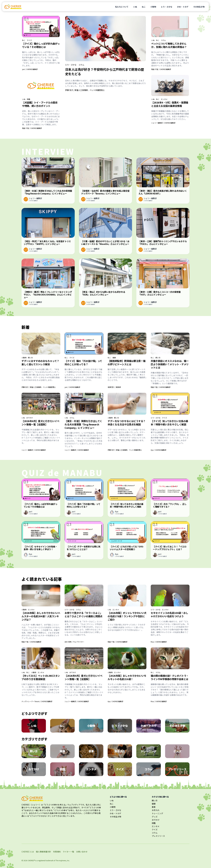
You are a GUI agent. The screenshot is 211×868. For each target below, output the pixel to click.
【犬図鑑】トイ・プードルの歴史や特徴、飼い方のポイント (40, 104)
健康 (114, 358)
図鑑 (29, 99)
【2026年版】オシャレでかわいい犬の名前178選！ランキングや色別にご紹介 (127, 616)
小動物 (153, 7)
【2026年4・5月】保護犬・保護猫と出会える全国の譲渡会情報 (170, 104)
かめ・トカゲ (183, 7)
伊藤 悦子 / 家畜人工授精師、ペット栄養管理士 (85, 90)
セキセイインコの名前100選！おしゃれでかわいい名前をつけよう (169, 614)
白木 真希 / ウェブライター (74, 642)
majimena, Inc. (64, 860)
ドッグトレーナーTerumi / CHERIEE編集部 (37, 701)
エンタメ (164, 99)
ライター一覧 (68, 852)
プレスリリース (158, 836)
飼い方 (30, 358)
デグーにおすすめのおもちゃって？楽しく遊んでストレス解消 (40, 363)
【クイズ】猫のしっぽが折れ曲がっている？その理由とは (41, 45)
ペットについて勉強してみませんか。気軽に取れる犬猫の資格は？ (169, 45)
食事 (154, 807)
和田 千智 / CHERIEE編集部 (32, 128)
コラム (81, 65)
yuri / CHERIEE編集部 (30, 69)
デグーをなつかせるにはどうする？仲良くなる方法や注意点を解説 (127, 423)
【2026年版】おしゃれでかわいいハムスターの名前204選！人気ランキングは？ (41, 616)
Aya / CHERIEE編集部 (158, 450)
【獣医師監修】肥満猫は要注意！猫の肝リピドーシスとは (127, 363)
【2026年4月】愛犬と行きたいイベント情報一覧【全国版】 (40, 423)
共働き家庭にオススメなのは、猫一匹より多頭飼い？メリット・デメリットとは (170, 364)
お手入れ (156, 810)
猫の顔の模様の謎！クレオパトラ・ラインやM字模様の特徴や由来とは (170, 677)
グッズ (155, 817)
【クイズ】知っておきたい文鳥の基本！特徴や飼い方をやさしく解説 (169, 423)
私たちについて (122, 7)
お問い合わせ (82, 852)
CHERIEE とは (28, 852)
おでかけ (30, 418)
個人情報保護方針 (43, 852)
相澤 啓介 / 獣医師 (114, 387)
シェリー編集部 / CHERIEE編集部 (163, 123)
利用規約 (57, 852)
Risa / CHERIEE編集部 (159, 642)
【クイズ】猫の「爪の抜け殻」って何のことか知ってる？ (83, 363)
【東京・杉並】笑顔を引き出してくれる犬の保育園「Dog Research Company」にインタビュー (83, 424)
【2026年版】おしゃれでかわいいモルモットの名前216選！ (127, 677)
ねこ (144, 7)
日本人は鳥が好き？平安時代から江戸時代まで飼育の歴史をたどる (104, 72)
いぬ (135, 7)
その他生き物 (199, 7)
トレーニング (157, 813)
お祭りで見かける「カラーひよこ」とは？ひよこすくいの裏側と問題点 (83, 614)
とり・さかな (167, 7)
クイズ (29, 40)
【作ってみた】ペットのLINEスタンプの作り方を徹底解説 (41, 677)
